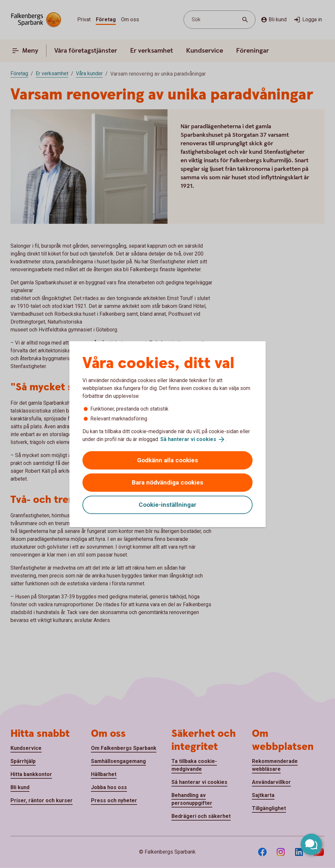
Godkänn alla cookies (167, 460)
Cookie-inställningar (167, 505)
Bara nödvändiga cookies (167, 482)
